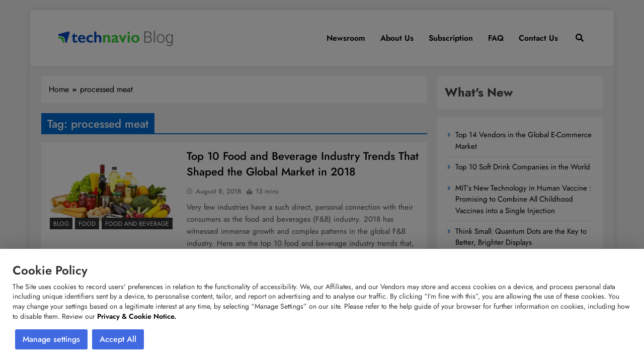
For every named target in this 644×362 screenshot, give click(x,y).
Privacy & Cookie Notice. (137, 316)
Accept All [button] (118, 339)
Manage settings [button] (51, 339)
